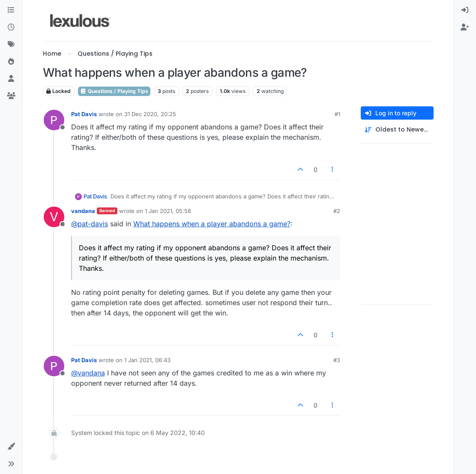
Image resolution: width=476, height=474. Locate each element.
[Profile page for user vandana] (54, 217)
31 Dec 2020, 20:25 (150, 114)
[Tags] (11, 45)
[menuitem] (465, 10)
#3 (337, 360)
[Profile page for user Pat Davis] (54, 120)
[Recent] (11, 27)
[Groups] (11, 96)
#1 (337, 114)
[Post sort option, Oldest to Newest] (397, 130)
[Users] (11, 79)
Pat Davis (84, 114)
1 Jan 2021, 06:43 (147, 360)
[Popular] (11, 62)
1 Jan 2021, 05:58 (168, 211)
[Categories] (11, 10)
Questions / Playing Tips (114, 91)
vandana (83, 211)
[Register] (465, 27)
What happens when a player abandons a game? (212, 224)
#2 (337, 211)
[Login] (465, 10)
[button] (11, 447)
